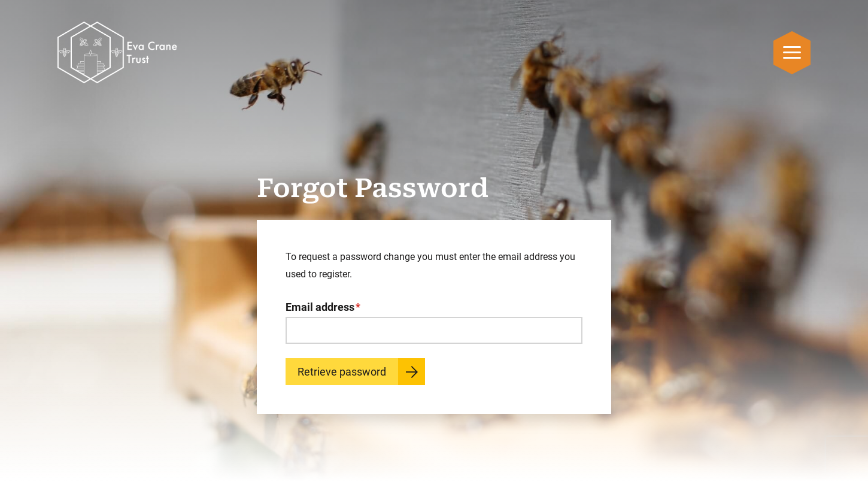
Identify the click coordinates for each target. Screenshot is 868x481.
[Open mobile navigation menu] (792, 52)
